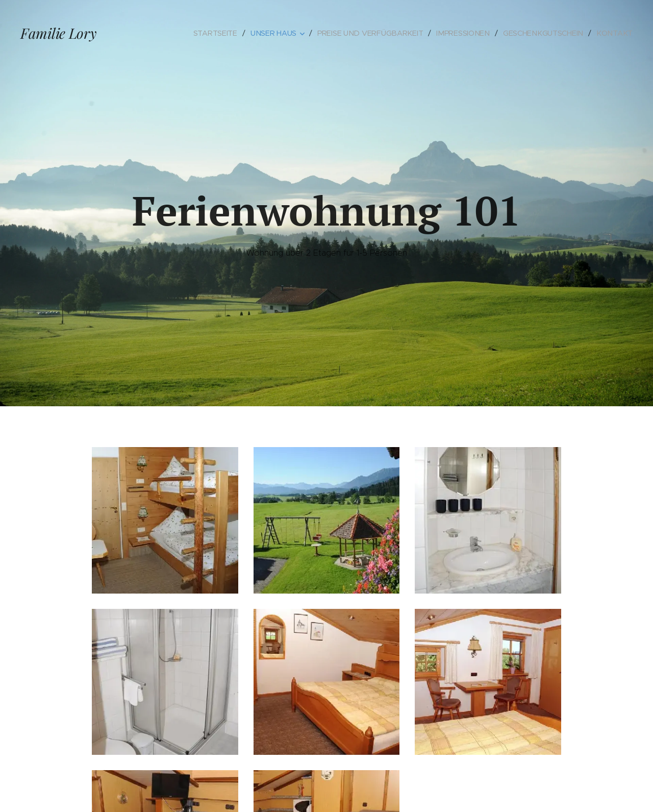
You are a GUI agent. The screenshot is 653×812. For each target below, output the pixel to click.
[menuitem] (220, 33)
